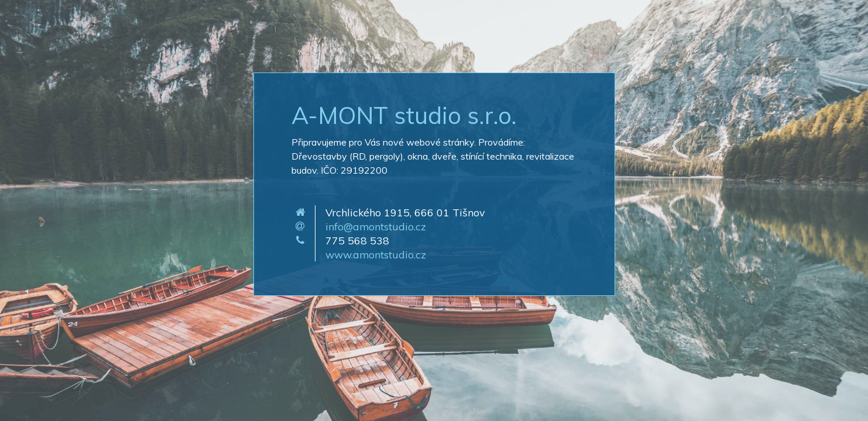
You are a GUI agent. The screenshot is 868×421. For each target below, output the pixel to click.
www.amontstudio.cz (376, 254)
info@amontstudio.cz (376, 226)
